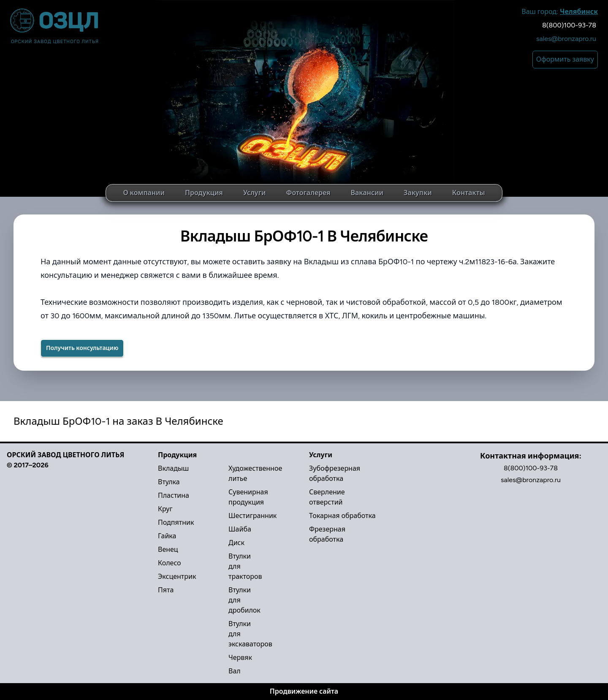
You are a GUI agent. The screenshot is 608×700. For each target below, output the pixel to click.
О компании (144, 193)
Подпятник (176, 522)
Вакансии (367, 193)
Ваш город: (560, 12)
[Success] (82, 348)
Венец (168, 549)
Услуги (255, 193)
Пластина (174, 495)
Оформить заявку (565, 59)
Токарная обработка (342, 516)
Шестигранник (252, 516)
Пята (166, 590)
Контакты (469, 193)
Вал (235, 671)
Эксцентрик (177, 577)
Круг (165, 509)
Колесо (170, 563)
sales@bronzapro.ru (566, 39)
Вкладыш (173, 468)
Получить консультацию (82, 348)
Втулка (169, 482)
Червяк (240, 658)
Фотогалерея (308, 193)
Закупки (418, 193)
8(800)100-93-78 (569, 25)
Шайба (240, 529)
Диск (236, 543)
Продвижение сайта (304, 691)
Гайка (167, 536)
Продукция (204, 193)
